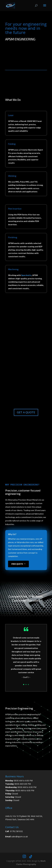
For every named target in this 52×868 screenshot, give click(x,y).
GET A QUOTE (26, 412)
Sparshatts (26, 275)
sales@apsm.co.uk (19, 837)
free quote (17, 564)
